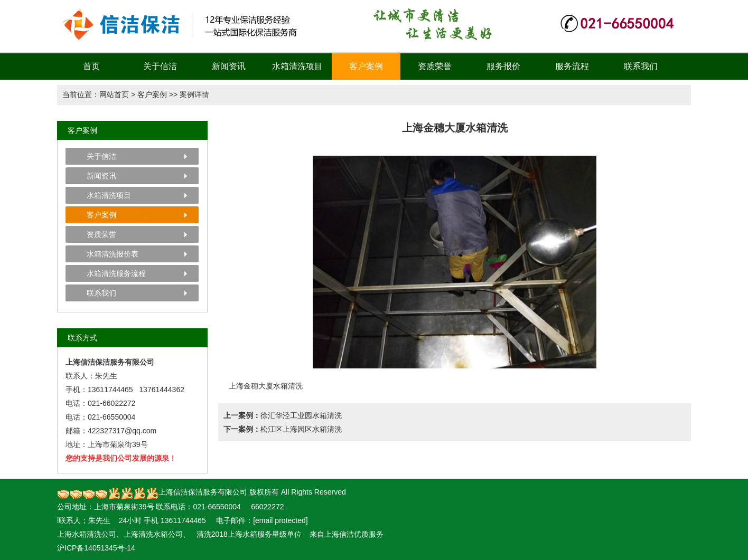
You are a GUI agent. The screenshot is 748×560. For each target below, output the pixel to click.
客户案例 (366, 66)
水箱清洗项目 (297, 66)
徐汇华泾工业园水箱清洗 (301, 415)
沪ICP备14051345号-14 (96, 548)
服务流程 (572, 66)
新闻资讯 (229, 66)
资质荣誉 (435, 66)
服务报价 (503, 66)
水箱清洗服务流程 (116, 273)
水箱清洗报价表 (113, 254)
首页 (91, 66)
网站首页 (114, 94)
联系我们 (641, 66)
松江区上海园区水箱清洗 (301, 429)
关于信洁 (160, 66)
